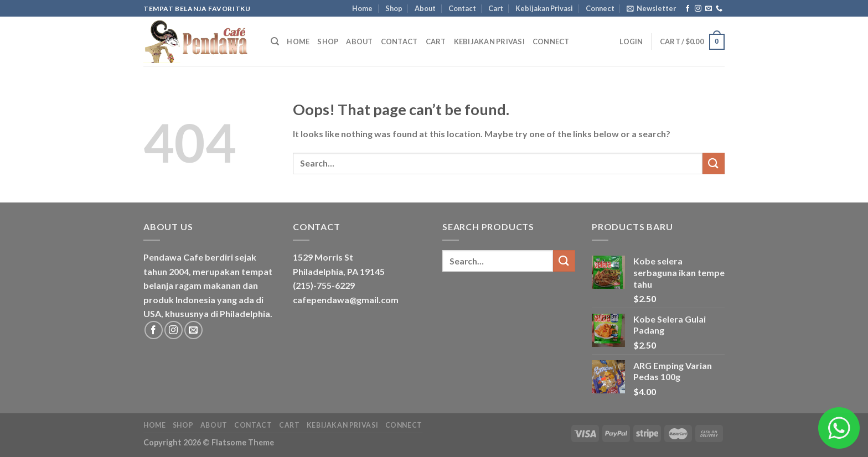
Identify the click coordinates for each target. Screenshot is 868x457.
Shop (394, 8)
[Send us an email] (709, 9)
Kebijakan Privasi (544, 8)
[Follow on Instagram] (698, 9)
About (425, 8)
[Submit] (714, 163)
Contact (462, 8)
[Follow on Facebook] (688, 9)
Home (362, 8)
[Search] (275, 41)
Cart (496, 8)
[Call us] (719, 9)
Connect (600, 8)
